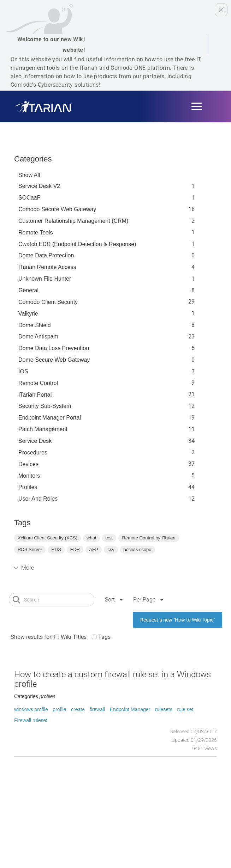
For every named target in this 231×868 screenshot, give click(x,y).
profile (59, 709)
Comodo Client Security (48, 302)
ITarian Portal (35, 395)
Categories (33, 159)
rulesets (164, 709)
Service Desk (35, 441)
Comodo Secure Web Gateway (57, 209)
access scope (138, 549)
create (78, 709)
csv (111, 549)
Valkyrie (28, 314)
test (109, 538)
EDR (75, 549)
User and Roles (38, 499)
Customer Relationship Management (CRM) (73, 221)
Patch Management (43, 429)
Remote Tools (36, 233)
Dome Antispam (38, 337)
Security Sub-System (45, 406)
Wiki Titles (74, 637)
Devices (28, 464)
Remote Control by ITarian (149, 538)
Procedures (33, 453)
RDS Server (30, 549)
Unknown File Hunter (45, 279)
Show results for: (32, 637)
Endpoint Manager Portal (50, 418)
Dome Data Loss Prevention (54, 348)
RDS (56, 549)
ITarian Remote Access (47, 267)
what (91, 538)
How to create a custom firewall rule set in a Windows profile (112, 679)
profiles (28, 487)
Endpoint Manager (130, 709)
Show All (29, 175)
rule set (185, 709)
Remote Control (38, 383)
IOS (23, 371)
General (28, 290)
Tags (104, 637)
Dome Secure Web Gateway (54, 360)
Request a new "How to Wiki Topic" (177, 620)
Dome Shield (35, 325)
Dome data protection (46, 255)
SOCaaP (29, 198)
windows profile (31, 709)
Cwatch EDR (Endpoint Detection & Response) (77, 244)
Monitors (29, 476)
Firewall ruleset (31, 720)
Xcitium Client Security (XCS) (48, 538)
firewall (97, 709)
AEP (94, 549)
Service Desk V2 (39, 186)
